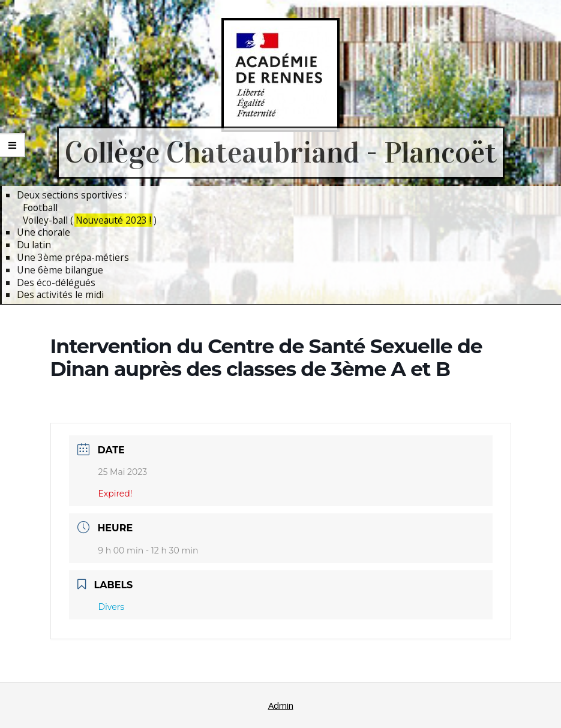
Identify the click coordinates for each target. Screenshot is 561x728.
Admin (281, 705)
